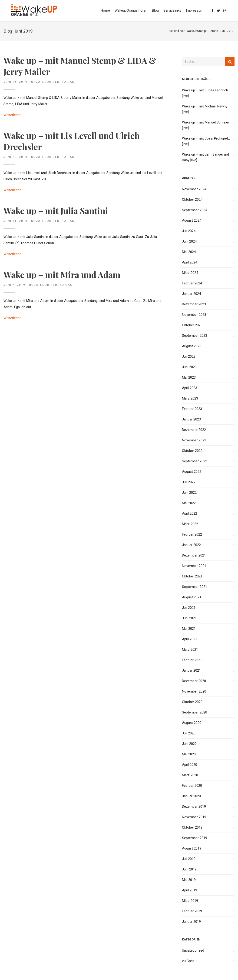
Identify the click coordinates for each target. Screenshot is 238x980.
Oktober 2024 (192, 200)
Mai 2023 (189, 377)
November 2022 (194, 440)
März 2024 (190, 273)
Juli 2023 (189, 357)
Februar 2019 (192, 911)
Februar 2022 (192, 534)
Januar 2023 (191, 419)
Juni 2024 (189, 241)
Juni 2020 (189, 744)
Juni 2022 (189, 493)
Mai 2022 (189, 503)
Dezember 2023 (194, 304)
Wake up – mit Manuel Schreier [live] (206, 125)
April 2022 (190, 513)
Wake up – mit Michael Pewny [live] (205, 109)
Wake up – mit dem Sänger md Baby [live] (205, 157)
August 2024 (192, 220)
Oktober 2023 (192, 325)
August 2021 (192, 597)
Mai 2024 (189, 252)
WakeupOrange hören (131, 10)
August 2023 (192, 346)
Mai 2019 (189, 880)
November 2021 (194, 566)
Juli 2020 (189, 733)
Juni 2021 (189, 618)
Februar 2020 (192, 786)
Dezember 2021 (194, 555)
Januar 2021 (191, 670)
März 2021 (190, 650)
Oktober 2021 (192, 576)
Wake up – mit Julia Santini (56, 210)
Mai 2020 (189, 754)
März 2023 (190, 398)
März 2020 (190, 775)
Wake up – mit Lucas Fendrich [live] (205, 93)
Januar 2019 (191, 922)
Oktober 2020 (192, 702)
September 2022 (195, 461)
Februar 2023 (192, 409)
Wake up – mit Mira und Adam (62, 274)
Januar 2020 (191, 796)
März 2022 (190, 524)
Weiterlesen (12, 115)
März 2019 (190, 901)
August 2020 (192, 723)
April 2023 (190, 388)
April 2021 (190, 639)
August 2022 (192, 472)
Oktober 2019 (192, 827)
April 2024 (190, 262)
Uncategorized (45, 82)
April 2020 (190, 765)
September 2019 (195, 838)
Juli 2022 (189, 482)
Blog (155, 10)
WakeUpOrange (197, 31)
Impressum (195, 10)
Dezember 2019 (194, 807)
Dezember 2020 (194, 681)
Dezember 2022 (194, 430)
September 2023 (195, 336)
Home (105, 10)
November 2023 (194, 315)
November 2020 (194, 691)
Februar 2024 (192, 283)
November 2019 (194, 817)
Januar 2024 (191, 294)
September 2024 (195, 210)
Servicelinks (172, 10)
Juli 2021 (189, 608)
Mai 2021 (189, 629)
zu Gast (69, 82)
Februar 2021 (192, 660)
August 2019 (192, 848)
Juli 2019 (189, 859)
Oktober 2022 (192, 451)
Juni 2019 (189, 869)
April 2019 (190, 890)
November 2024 (194, 189)
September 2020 (195, 712)
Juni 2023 (189, 367)
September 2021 (195, 587)
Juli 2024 (189, 231)
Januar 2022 (191, 545)
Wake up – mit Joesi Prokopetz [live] (206, 141)
